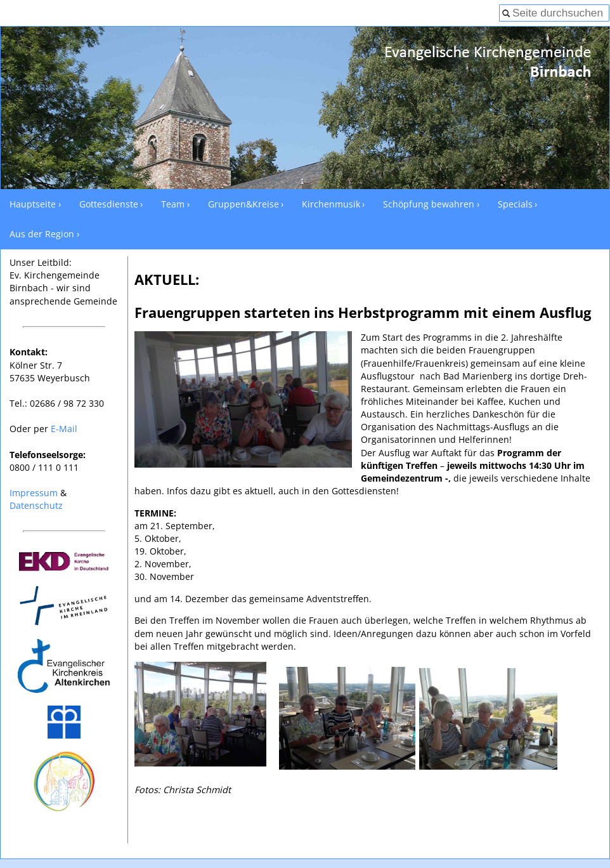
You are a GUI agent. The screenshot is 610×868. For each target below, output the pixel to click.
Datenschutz (36, 505)
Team (173, 204)
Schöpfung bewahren (429, 204)
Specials (515, 204)
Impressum (34, 493)
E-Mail (64, 429)
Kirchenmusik (331, 204)
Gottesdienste (109, 204)
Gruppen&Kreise (243, 204)
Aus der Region (42, 234)
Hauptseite (33, 204)
